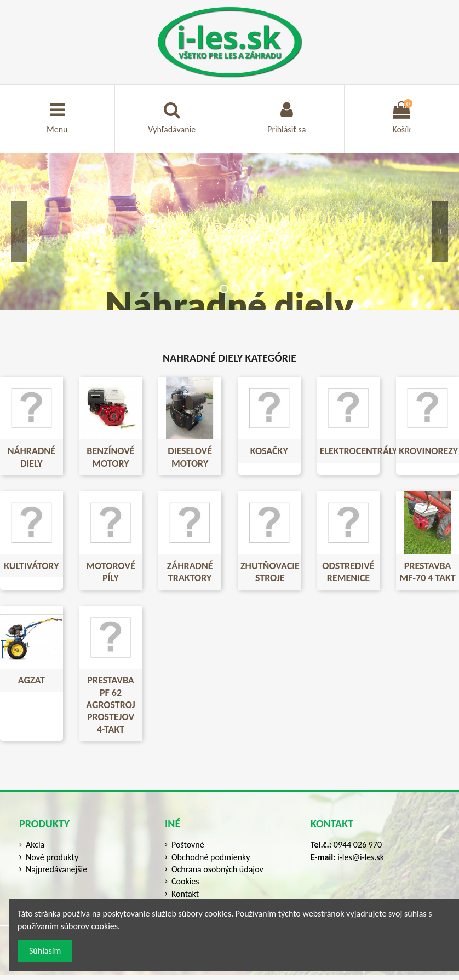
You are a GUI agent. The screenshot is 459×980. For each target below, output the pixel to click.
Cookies (185, 881)
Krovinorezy (428, 451)
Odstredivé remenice (348, 572)
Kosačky (269, 451)
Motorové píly (110, 572)
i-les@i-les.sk (361, 857)
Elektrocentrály (359, 451)
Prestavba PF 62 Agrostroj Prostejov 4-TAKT (110, 705)
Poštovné (188, 845)
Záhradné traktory (190, 572)
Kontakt (185, 894)
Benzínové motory (110, 457)
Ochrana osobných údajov (217, 869)
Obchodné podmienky (211, 857)
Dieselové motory (190, 457)
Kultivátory (31, 566)
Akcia (35, 845)
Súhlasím (45, 951)
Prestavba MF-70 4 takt (428, 572)
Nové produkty (52, 857)
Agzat (31, 680)
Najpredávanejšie (56, 869)
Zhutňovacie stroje (270, 572)
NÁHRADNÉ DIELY (31, 457)
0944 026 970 (358, 845)
